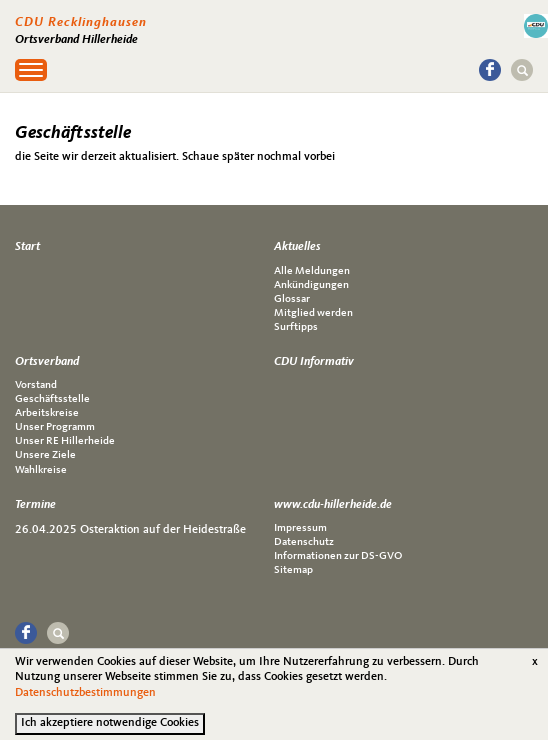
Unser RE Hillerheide (65, 441)
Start (27, 247)
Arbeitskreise (47, 413)
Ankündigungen (311, 285)
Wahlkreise (41, 470)
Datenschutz (304, 542)
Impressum (300, 528)
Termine (35, 505)
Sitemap (293, 570)
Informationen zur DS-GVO (338, 556)
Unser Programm (55, 427)
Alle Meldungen (312, 271)
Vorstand (36, 385)
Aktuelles (297, 247)
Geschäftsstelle (52, 399)
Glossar (292, 299)
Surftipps (296, 327)
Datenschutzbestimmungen (85, 699)
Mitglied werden (313, 313)
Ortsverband (47, 362)
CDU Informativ (314, 362)
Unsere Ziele (45, 455)
